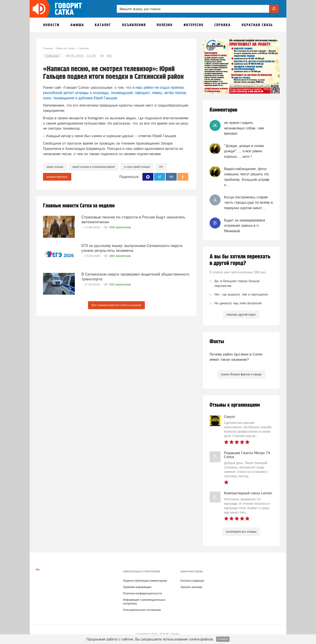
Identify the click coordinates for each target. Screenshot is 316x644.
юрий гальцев (55, 167)
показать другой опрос (241, 315)
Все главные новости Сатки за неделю (116, 305)
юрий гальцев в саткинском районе (94, 167)
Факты (217, 342)
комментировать (57, 177)
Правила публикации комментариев (145, 581)
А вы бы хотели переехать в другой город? (240, 260)
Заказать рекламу (191, 587)
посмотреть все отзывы (241, 532)
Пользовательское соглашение (142, 610)
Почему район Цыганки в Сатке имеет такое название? (236, 357)
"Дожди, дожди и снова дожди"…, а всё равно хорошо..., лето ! (244, 151)
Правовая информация (137, 587)
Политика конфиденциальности (142, 593)
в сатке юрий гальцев (137, 167)
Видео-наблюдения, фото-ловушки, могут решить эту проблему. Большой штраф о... (247, 177)
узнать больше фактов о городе (241, 374)
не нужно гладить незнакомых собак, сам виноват (244, 128)
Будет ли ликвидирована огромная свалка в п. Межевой (244, 226)
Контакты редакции (192, 581)
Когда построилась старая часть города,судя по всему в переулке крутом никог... (248, 202)
